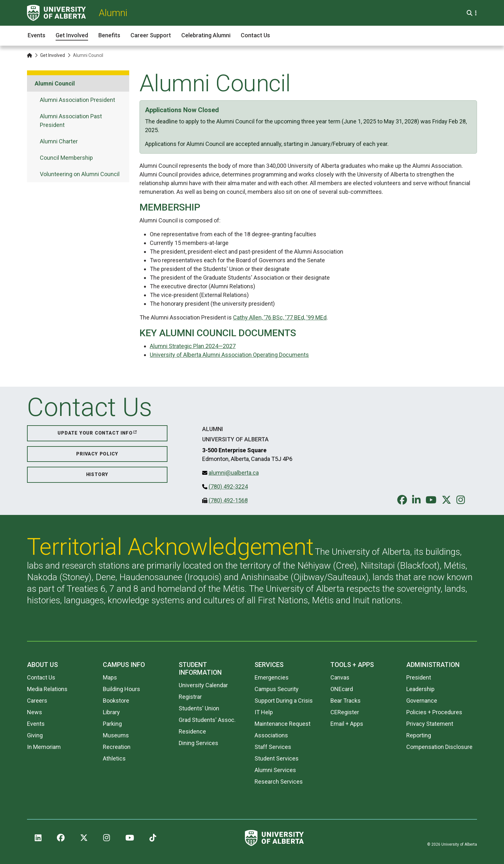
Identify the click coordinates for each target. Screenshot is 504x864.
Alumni (113, 13)
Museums (116, 735)
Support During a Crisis (284, 701)
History (97, 475)
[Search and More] (470, 13)
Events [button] (36, 35)
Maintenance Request (283, 724)
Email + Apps (347, 724)
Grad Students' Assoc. (207, 720)
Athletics (114, 758)
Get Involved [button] (72, 35)
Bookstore (116, 701)
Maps (110, 677)
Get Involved (53, 55)
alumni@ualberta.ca (234, 473)
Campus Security (277, 689)
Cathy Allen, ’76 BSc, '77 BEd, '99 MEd (280, 317)
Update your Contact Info (95, 433)
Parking (112, 724)
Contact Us (41, 677)
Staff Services (273, 747)
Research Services (279, 782)
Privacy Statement (430, 724)
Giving (35, 735)
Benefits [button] (109, 35)
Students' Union (199, 708)
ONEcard (342, 689)
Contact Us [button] (255, 35)
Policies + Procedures (434, 712)
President (419, 677)
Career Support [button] (151, 35)
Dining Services (198, 743)
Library (111, 712)
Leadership (420, 689)
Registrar (190, 697)
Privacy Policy (97, 454)
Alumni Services (275, 770)
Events (36, 724)
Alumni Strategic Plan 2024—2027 (193, 346)
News (35, 712)
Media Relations (47, 689)
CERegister (345, 712)
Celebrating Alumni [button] (206, 35)
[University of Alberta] (56, 13)
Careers (37, 701)
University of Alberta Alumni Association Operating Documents (229, 355)
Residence (192, 731)
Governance (422, 701)
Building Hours (122, 689)
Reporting (419, 735)
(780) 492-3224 (228, 486)
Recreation (117, 747)
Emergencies (272, 677)
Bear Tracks (346, 701)
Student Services (277, 758)
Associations (271, 735)
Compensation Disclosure (439, 747)
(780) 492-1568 (228, 500)
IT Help (264, 712)
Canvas (340, 677)
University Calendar (203, 685)
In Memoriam (44, 747)
